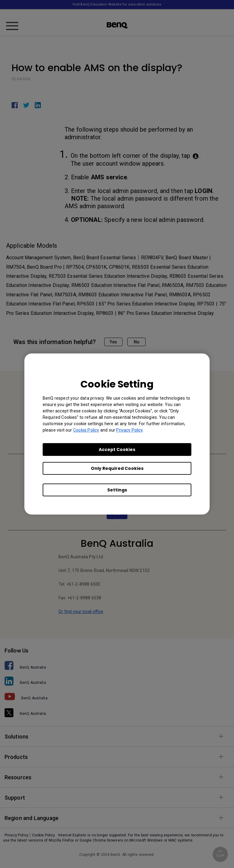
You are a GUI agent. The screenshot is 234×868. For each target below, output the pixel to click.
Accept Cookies (117, 449)
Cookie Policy (86, 430)
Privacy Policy (129, 430)
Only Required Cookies (117, 468)
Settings (117, 490)
